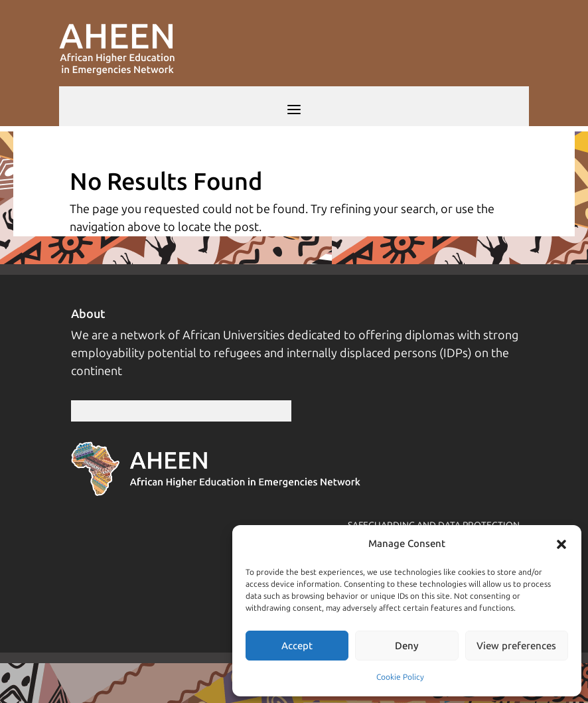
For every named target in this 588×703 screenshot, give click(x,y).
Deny (407, 646)
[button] (561, 544)
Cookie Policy (400, 677)
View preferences (516, 646)
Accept (297, 646)
